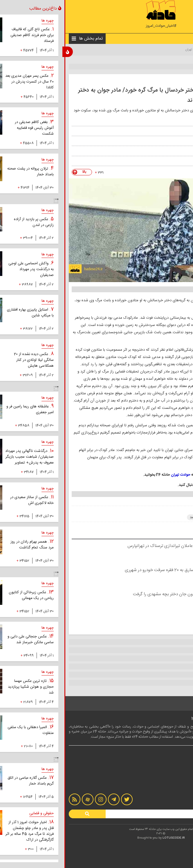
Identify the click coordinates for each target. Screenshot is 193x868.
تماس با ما (178, 779)
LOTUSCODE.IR (109, 838)
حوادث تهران (129, 50)
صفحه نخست (177, 50)
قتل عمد (132, 517)
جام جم (165, 151)
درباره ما (180, 773)
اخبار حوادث (153, 50)
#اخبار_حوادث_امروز (97, 26)
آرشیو (181, 785)
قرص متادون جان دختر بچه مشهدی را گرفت (107, 594)
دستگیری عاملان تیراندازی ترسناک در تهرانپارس (104, 546)
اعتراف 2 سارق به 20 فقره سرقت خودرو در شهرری (103, 570)
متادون (177, 517)
